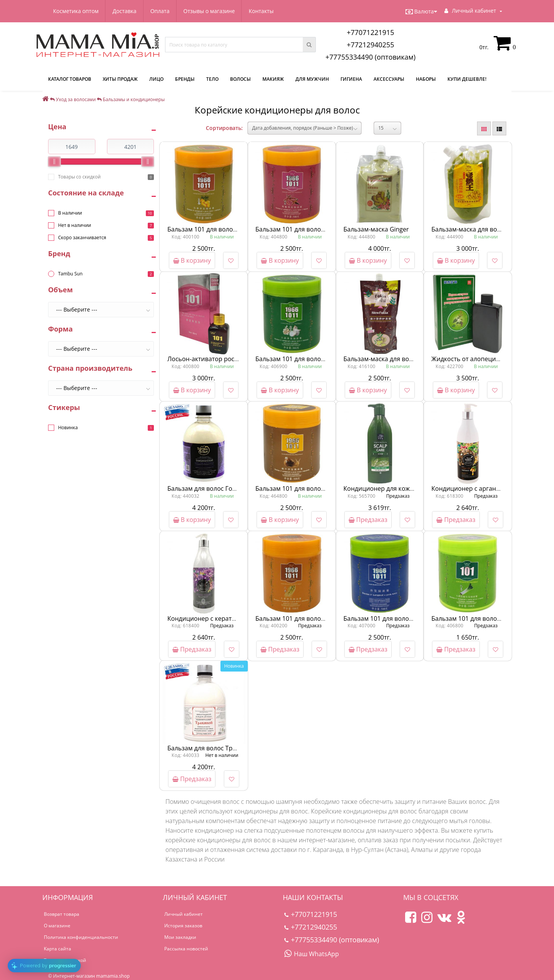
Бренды (185, 79)
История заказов (183, 926)
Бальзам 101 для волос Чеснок (301, 359)
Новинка (68, 427)
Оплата (160, 11)
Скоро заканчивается (82, 237)
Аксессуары (389, 79)
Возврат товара (62, 914)
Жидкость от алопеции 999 (471, 359)
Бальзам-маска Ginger (376, 229)
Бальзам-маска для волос (469, 229)
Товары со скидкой (79, 177)
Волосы (240, 79)
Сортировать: (224, 128)
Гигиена (351, 79)
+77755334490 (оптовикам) (370, 57)
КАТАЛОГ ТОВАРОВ (70, 79)
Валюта (421, 12)
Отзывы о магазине (209, 11)
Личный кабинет (184, 914)
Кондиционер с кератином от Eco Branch (229, 618)
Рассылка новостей (186, 949)
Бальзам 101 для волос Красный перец (314, 229)
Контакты (261, 11)
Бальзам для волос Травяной (211, 748)
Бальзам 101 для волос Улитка (301, 488)
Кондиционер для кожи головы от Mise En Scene (416, 488)
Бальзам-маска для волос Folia (389, 359)
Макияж (273, 79)
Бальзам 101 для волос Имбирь (214, 229)
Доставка (124, 11)
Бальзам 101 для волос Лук (472, 618)
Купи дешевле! (467, 79)
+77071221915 (370, 32)
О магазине (57, 926)
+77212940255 (370, 45)
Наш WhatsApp (312, 954)
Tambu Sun (70, 274)
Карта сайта (58, 949)
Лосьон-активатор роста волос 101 (219, 359)
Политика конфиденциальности (81, 937)
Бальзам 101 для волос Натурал (391, 618)
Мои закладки (180, 937)
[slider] (54, 162)
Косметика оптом (76, 11)
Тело (212, 79)
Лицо (156, 79)
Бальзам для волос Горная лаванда (220, 488)
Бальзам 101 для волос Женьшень (307, 618)
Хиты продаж (120, 79)
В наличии (70, 213)
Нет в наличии (75, 225)
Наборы (426, 79)
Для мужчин (312, 79)
